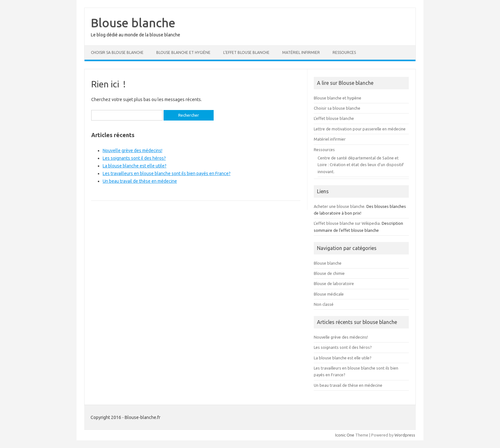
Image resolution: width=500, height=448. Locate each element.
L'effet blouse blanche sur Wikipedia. (347, 223)
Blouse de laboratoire (334, 283)
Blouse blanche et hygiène (183, 52)
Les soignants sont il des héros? (134, 158)
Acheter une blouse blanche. (340, 206)
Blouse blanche (133, 23)
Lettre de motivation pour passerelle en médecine (360, 129)
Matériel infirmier (301, 52)
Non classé (324, 304)
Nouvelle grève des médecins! (132, 151)
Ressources (344, 52)
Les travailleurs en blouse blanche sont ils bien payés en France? (167, 173)
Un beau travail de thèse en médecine (140, 181)
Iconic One (345, 435)
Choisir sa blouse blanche (117, 52)
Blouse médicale (329, 294)
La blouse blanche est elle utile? (135, 166)
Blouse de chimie (329, 273)
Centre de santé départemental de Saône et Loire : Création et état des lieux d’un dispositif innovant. (361, 165)
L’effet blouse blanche (246, 52)
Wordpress (405, 435)
